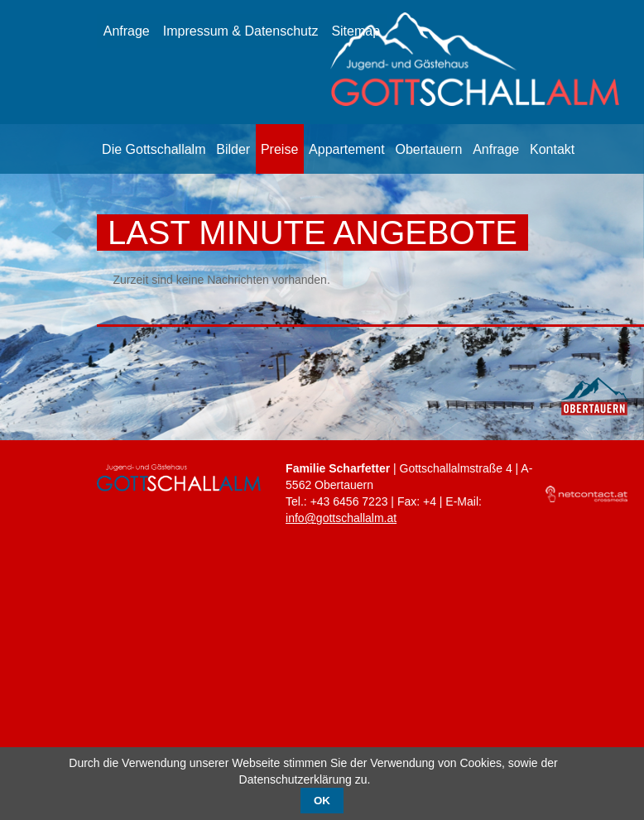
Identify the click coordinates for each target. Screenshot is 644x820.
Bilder (233, 149)
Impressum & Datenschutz (241, 31)
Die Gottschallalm (154, 149)
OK (322, 801)
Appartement (347, 149)
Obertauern (428, 149)
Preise (279, 149)
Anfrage (127, 31)
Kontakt (552, 149)
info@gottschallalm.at (341, 518)
